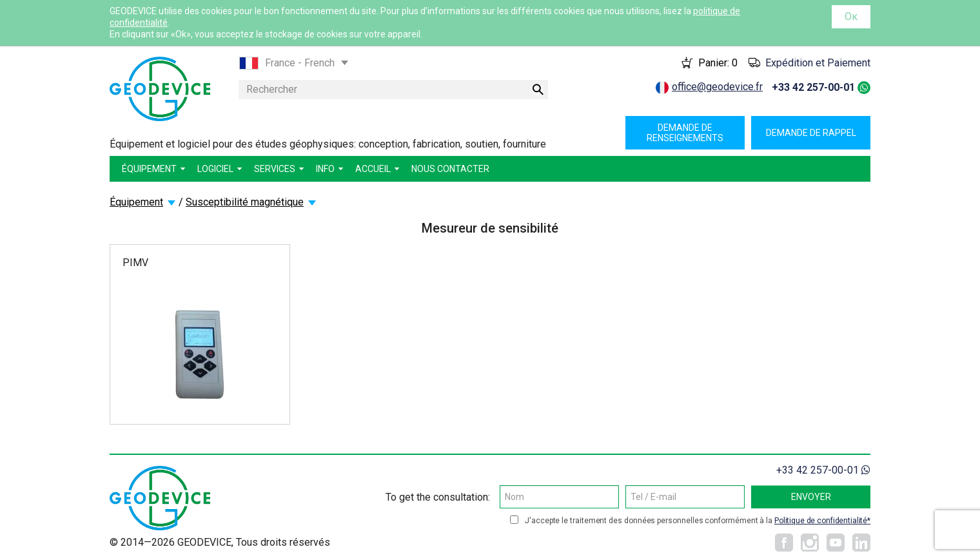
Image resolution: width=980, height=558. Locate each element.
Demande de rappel (811, 133)
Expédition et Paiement (818, 63)
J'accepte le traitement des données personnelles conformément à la (698, 521)
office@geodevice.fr (717, 87)
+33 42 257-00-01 (813, 87)
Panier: (718, 63)
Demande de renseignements (685, 133)
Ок (851, 16)
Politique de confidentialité (821, 521)
